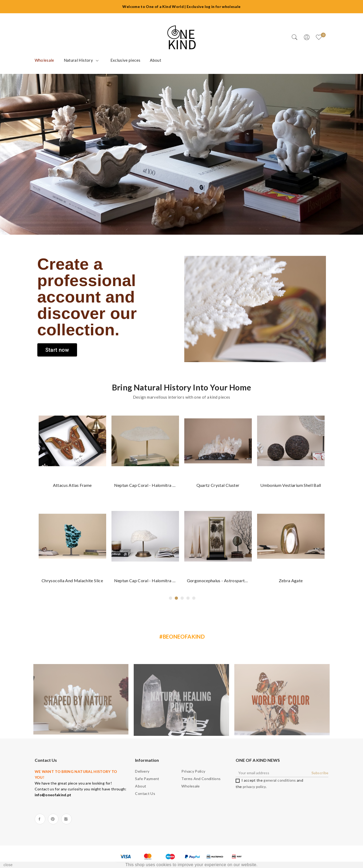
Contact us (145, 793)
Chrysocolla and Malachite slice (72, 580)
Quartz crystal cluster (218, 485)
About (141, 786)
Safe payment (147, 779)
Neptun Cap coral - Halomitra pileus (145, 485)
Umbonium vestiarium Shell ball (291, 485)
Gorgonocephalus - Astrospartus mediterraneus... (218, 580)
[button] (57, 350)
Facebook (40, 819)
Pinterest (53, 819)
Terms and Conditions (201, 779)
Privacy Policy (193, 771)
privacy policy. (255, 787)
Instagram (66, 819)
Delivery (142, 771)
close (8, 865)
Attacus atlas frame (72, 485)
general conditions (280, 780)
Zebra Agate (291, 580)
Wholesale (191, 786)
